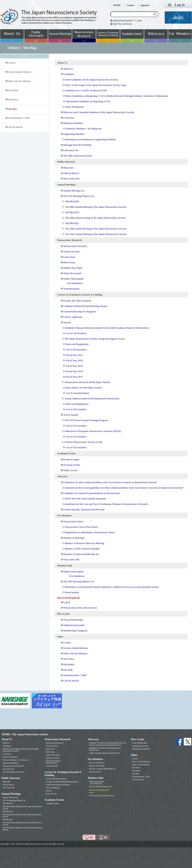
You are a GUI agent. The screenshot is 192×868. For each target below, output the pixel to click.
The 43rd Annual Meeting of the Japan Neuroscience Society (96, 234)
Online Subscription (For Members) (53, 762)
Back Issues (69, 262)
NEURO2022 (72, 223)
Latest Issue (69, 257)
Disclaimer (13, 100)
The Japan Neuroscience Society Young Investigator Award (94, 339)
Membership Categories (75, 631)
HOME (117, 5)
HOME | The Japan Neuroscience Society (25, 734)
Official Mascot (71, 173)
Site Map (68, 670)
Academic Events (52, 803)
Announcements (71, 289)
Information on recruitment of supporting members (90, 139)
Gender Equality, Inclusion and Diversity (84, 509)
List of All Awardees (76, 333)
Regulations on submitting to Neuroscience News (90, 532)
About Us (68, 69)
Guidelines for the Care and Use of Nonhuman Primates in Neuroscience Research (106, 504)
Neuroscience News (73, 521)
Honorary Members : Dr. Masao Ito (84, 129)
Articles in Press (71, 251)
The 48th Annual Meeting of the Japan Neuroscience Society (96, 207)
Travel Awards (71, 415)
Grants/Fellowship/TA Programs (80, 311)
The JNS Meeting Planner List (79, 196)
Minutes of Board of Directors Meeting (84, 543)
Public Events (70, 470)
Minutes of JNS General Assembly (82, 549)
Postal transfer (72, 592)
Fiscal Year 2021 (74, 355)
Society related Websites (20, 72)
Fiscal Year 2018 (74, 371)
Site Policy (13, 90)
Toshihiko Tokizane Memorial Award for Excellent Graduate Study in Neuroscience (107, 328)
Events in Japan (71, 459)
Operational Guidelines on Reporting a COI (88, 101)
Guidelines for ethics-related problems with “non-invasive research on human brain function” (110, 482)
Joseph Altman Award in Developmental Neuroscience (92, 398)
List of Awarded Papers (78, 393)
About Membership (73, 620)
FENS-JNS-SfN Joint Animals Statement (85, 499)
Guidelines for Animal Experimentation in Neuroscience (92, 493)
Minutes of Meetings (74, 538)
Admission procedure (74, 625)
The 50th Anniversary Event (78, 156)
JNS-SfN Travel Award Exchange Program (86, 420)
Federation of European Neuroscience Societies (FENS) (93, 431)
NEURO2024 (72, 212)
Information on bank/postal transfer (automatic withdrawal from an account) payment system (112, 587)
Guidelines (69, 74)
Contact (131, 5)
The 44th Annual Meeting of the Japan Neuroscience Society (96, 229)
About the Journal (72, 273)
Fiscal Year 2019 (74, 366)
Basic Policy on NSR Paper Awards (84, 388)
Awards (67, 322)
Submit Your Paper (73, 268)
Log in (67, 602)
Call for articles (15, 127)
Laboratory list (71, 150)
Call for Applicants (73, 317)
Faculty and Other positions (77, 301)
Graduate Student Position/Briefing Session (85, 306)
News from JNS (71, 179)
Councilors (69, 118)
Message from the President (77, 145)
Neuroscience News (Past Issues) (81, 527)
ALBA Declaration (74, 107)
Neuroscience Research (75, 246)
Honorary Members (73, 123)
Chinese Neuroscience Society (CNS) (84, 442)
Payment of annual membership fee (81, 554)
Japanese (145, 5)
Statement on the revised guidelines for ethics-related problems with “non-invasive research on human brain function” (124, 488)
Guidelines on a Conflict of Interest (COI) (86, 90)
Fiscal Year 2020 (74, 360)
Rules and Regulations (77, 344)
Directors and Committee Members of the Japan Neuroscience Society (99, 112)
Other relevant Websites (19, 81)
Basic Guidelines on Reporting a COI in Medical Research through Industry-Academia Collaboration (117, 96)
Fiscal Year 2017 (74, 377)
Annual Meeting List (74, 191)
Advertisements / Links (19, 118)
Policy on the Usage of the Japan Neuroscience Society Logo (95, 85)
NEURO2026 (72, 201)
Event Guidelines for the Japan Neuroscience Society (91, 80)
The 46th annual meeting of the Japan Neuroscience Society (95, 218)
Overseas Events (72, 465)
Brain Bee (68, 168)
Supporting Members (74, 134)
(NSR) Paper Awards (87, 382)
